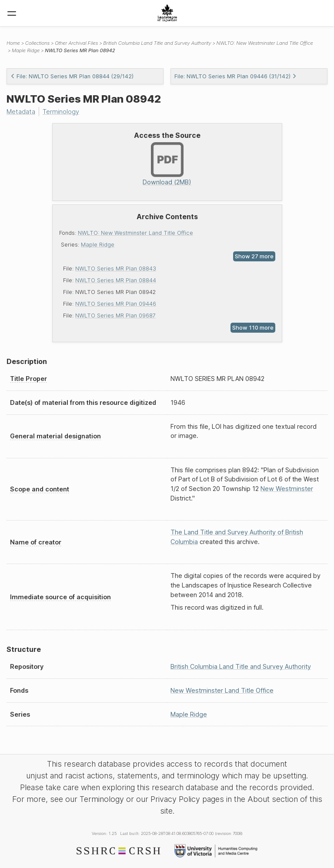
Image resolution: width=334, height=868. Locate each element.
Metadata (21, 112)
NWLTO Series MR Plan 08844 (116, 280)
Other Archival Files (76, 43)
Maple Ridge (98, 245)
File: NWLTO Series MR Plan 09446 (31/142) (235, 76)
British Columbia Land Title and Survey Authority (157, 43)
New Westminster (287, 489)
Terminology (61, 112)
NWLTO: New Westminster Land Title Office (135, 233)
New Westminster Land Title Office (222, 690)
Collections (37, 43)
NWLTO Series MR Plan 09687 (115, 315)
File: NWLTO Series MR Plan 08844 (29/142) (72, 76)
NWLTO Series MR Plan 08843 (116, 269)
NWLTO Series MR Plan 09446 (116, 304)
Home (13, 43)
